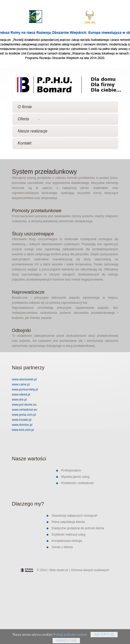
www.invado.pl (22, 420)
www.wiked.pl (21, 395)
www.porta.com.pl (24, 415)
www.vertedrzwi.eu (25, 410)
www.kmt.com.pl (23, 430)
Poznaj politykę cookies (70, 636)
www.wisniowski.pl (24, 379)
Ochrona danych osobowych (90, 570)
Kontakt (25, 143)
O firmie (25, 107)
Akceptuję (104, 636)
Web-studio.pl (59, 570)
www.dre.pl (19, 400)
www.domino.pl (22, 425)
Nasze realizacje (32, 131)
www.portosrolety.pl (25, 389)
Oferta (29, 119)
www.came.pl (21, 384)
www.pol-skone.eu (24, 405)
